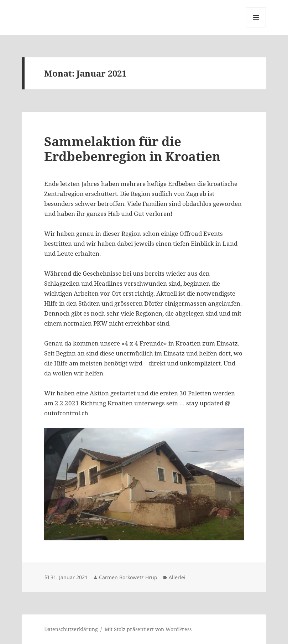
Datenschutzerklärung (71, 629)
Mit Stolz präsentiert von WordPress (148, 629)
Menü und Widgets (256, 27)
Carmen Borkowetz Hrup (128, 577)
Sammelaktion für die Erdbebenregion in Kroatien (132, 149)
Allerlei (177, 577)
